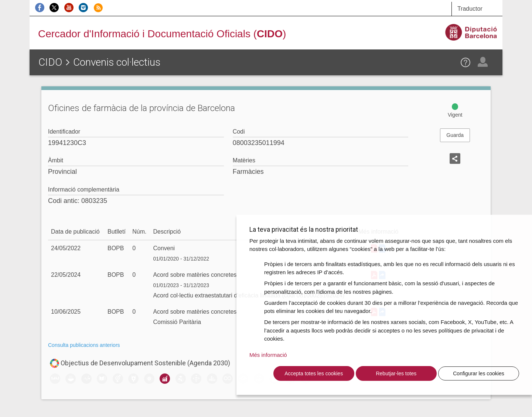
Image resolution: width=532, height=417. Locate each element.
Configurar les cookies (479, 373)
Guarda (455, 135)
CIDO (50, 62)
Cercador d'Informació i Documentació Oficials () (162, 34)
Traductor (470, 9)
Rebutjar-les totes (396, 373)
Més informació (268, 355)
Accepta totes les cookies (314, 373)
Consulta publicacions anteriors (84, 345)
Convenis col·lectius (117, 62)
